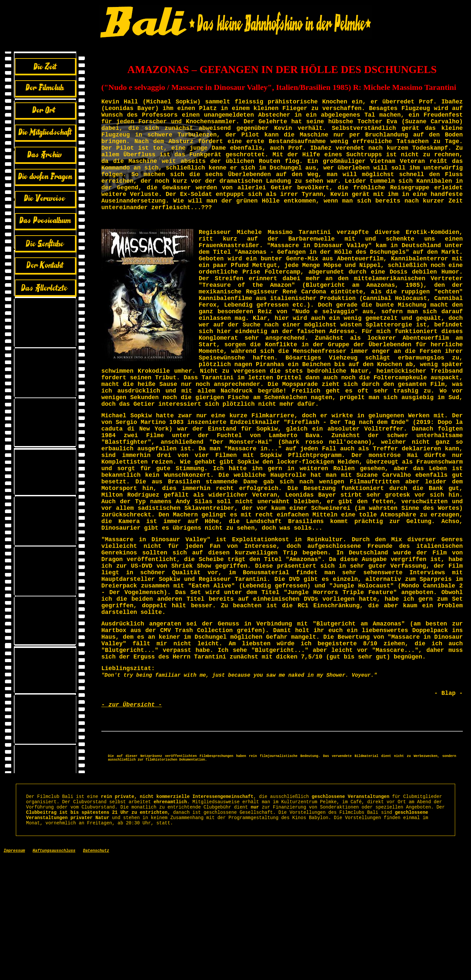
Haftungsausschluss (54, 973)
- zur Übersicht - (132, 812)
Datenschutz (96, 973)
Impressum (14, 973)
